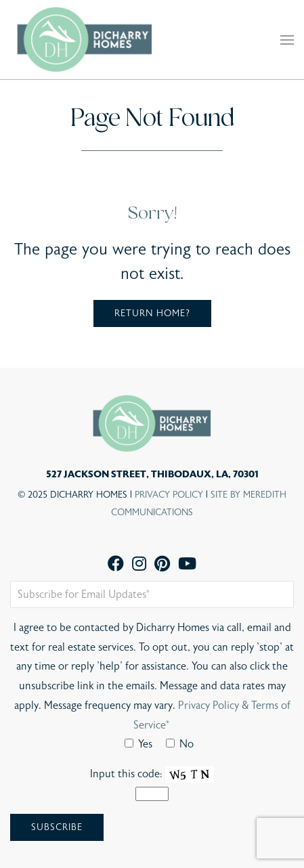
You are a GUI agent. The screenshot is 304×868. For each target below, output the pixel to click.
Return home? (152, 313)
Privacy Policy (169, 495)
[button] (287, 40)
